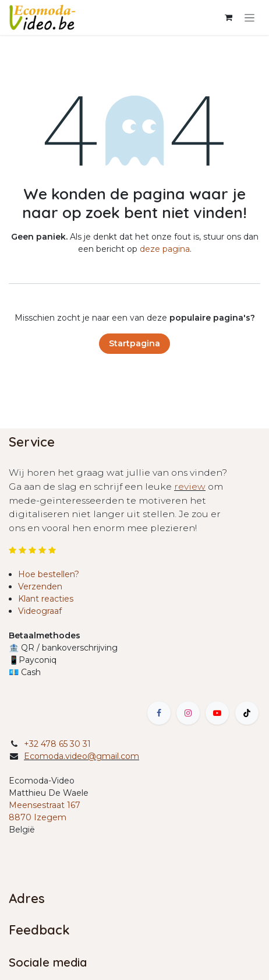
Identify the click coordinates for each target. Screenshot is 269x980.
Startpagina (134, 343)
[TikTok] (247, 713)
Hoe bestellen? (49, 574)
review (190, 487)
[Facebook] (159, 713)
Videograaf (40, 611)
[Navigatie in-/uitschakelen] (249, 17)
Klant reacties (46, 599)
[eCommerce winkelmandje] (228, 17)
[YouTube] (217, 713)
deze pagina (165, 249)
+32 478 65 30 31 (57, 744)
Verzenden (40, 586)
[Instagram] (188, 713)
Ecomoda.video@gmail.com (82, 756)
